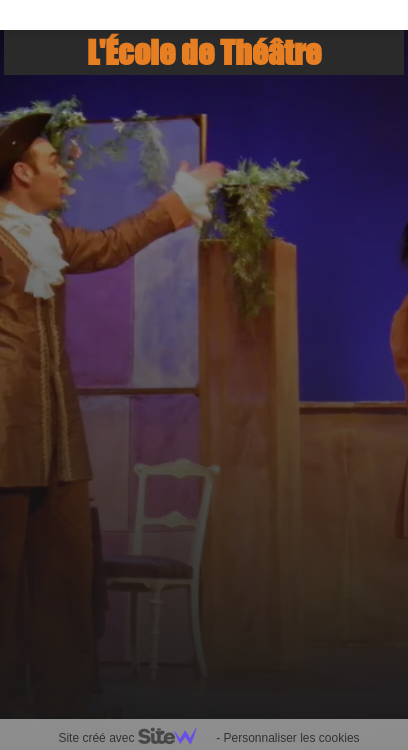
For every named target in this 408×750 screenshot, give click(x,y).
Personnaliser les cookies (291, 738)
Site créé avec (135, 738)
